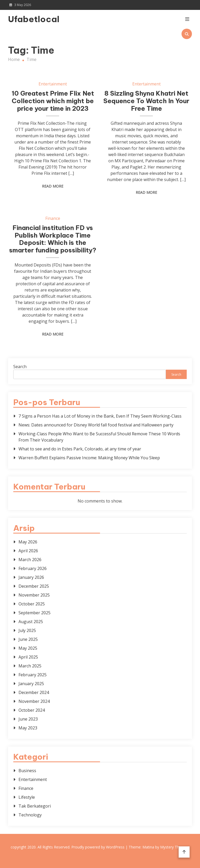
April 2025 (28, 657)
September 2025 (35, 613)
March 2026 (30, 560)
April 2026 (28, 551)
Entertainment (53, 84)
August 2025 (31, 622)
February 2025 (33, 675)
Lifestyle (27, 797)
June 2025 (28, 639)
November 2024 (34, 701)
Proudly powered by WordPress (98, 847)
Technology (30, 815)
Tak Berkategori (35, 806)
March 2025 (30, 666)
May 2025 (28, 648)
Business (27, 771)
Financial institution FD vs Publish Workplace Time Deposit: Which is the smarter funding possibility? (53, 239)
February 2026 (33, 568)
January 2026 (31, 577)
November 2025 (34, 595)
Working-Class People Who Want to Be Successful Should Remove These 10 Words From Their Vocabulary (99, 437)
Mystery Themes (174, 847)
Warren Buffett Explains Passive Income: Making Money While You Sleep (89, 458)
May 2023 (28, 728)
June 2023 (28, 719)
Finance (53, 218)
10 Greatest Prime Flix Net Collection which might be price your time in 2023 (53, 101)
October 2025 (32, 604)
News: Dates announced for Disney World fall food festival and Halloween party (96, 425)
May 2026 (28, 542)
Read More (53, 186)
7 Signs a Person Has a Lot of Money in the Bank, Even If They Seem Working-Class (100, 416)
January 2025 (31, 684)
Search (20, 367)
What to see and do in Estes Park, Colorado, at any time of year (80, 449)
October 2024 (32, 710)
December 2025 (34, 586)
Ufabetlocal (34, 19)
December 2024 (34, 692)
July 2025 (27, 630)
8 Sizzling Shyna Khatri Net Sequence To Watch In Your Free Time (146, 101)
